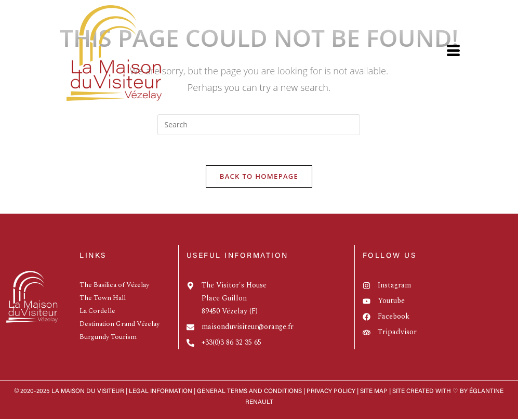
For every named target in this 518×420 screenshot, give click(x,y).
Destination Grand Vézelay (119, 325)
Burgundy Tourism (108, 338)
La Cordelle (97, 312)
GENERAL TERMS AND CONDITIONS (249, 392)
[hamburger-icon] (453, 53)
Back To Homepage (259, 177)
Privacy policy (332, 392)
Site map (374, 392)
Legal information (161, 392)
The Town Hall (103, 299)
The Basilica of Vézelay (114, 286)
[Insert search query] (259, 125)
